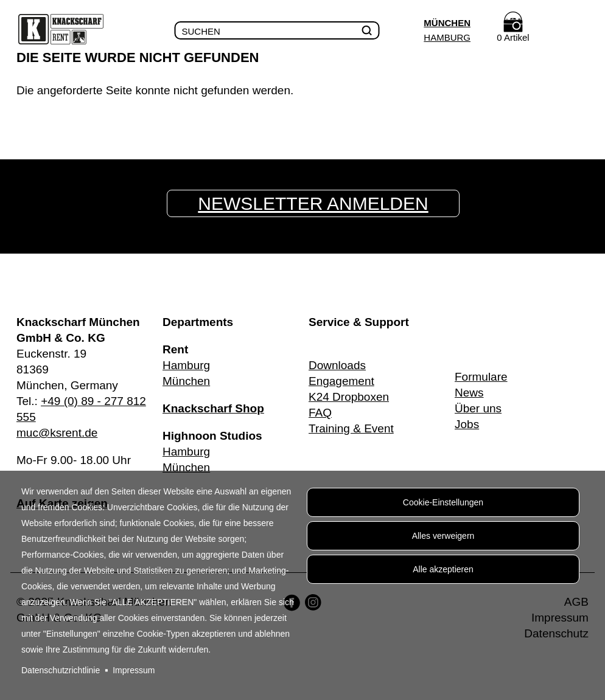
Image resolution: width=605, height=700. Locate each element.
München (447, 23)
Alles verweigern (443, 536)
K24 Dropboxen (349, 397)
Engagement (341, 381)
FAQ (320, 413)
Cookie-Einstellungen (443, 502)
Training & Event (351, 428)
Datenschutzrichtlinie (61, 670)
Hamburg (447, 37)
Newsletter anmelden (313, 203)
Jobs (467, 424)
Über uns (478, 408)
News (469, 393)
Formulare (481, 377)
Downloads (337, 365)
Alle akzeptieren (443, 569)
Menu (578, 31)
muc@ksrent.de (57, 433)
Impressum (134, 670)
